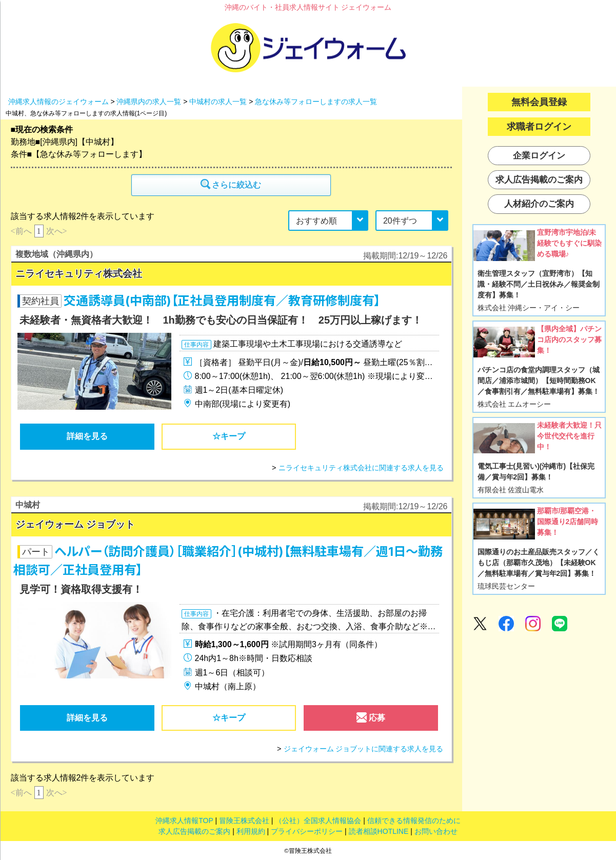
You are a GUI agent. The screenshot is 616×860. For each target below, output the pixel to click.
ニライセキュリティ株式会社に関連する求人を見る (361, 468)
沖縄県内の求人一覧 (149, 102)
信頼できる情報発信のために (414, 821)
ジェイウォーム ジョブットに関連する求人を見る (364, 749)
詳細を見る (87, 436)
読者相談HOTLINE (379, 831)
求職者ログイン (539, 127)
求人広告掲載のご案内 (194, 831)
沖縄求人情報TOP (184, 821)
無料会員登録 (539, 102)
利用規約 (251, 831)
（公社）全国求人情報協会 (318, 821)
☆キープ (229, 436)
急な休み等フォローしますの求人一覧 (316, 102)
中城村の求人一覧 (218, 102)
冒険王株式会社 (244, 821)
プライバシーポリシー (307, 831)
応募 (371, 720)
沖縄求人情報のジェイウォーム (58, 102)
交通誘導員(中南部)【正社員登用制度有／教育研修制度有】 (222, 301)
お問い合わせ (436, 831)
